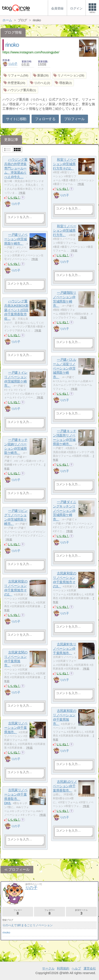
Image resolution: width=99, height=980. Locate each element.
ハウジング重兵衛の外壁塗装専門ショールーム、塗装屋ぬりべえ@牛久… (16, 168)
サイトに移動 (16, 119)
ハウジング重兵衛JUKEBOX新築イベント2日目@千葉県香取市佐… (16, 310)
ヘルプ (76, 968)
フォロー (18, 912)
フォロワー (49, 912)
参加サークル (81, 912)
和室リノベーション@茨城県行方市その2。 (64, 164)
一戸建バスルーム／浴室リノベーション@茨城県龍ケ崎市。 (64, 368)
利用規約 (63, 968)
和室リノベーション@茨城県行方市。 (64, 230)
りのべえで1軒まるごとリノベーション (28, 925)
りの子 (10, 64)
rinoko (12, 45)
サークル (48, 968)
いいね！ (14, 197)
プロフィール (74, 119)
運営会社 (90, 968)
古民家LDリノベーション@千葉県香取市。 (65, 786)
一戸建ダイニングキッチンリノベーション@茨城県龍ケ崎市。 (64, 511)
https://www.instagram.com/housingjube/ (31, 52)
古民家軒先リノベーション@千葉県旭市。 (64, 648)
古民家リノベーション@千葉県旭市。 (16, 727)
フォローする (45, 119)
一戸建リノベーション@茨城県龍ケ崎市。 (16, 239)
